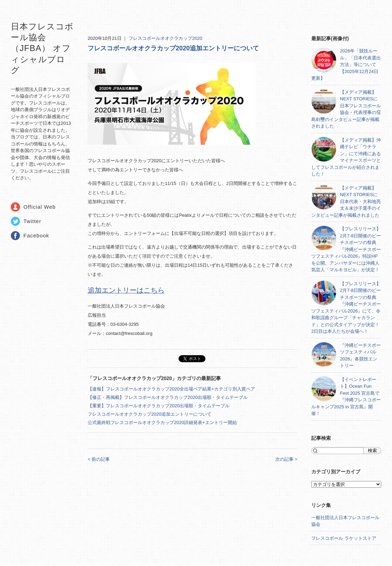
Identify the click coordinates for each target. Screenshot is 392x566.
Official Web (39, 207)
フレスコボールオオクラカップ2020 (165, 38)
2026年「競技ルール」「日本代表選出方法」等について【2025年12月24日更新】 (346, 65)
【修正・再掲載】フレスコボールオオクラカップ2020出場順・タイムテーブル (168, 397)
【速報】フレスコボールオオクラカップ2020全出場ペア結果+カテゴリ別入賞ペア (171, 389)
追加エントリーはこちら (126, 290)
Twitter (32, 221)
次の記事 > (286, 459)
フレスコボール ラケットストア (344, 538)
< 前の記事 (99, 459)
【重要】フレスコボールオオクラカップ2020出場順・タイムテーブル (159, 406)
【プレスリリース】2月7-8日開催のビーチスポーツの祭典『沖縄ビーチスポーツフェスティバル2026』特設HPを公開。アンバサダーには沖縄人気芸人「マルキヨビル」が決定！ (346, 249)
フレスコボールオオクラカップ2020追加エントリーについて (173, 48)
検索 (372, 450)
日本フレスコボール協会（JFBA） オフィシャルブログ (42, 48)
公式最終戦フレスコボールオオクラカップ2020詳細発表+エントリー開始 (162, 422)
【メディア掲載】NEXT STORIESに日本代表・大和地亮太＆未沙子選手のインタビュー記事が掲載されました (346, 202)
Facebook (36, 235)
